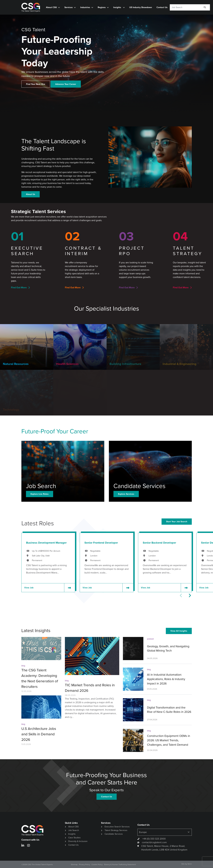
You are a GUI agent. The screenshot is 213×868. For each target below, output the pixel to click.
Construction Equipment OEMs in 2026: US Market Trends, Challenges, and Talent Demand (169, 740)
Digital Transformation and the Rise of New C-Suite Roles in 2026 (169, 710)
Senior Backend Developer (159, 543)
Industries (85, 7)
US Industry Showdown (141, 7)
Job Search (74, 830)
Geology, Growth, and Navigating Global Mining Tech (168, 649)
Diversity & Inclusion (78, 841)
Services (69, 7)
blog (23, 666)
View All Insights (179, 631)
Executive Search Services (117, 827)
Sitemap (74, 864)
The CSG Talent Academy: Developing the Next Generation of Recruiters (40, 678)
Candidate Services (114, 834)
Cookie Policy (97, 864)
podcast (150, 639)
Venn (190, 864)
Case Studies (74, 838)
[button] (190, 596)
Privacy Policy (85, 864)
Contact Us (162, 7)
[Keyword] (185, 7)
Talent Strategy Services (116, 830)
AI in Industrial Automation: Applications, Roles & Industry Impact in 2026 (166, 679)
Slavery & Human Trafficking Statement (120, 864)
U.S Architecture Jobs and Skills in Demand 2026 (39, 734)
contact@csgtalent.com (154, 842)
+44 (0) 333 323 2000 (154, 839)
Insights (117, 7)
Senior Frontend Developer (101, 543)
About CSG (51, 7)
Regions (102, 7)
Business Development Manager (46, 543)
